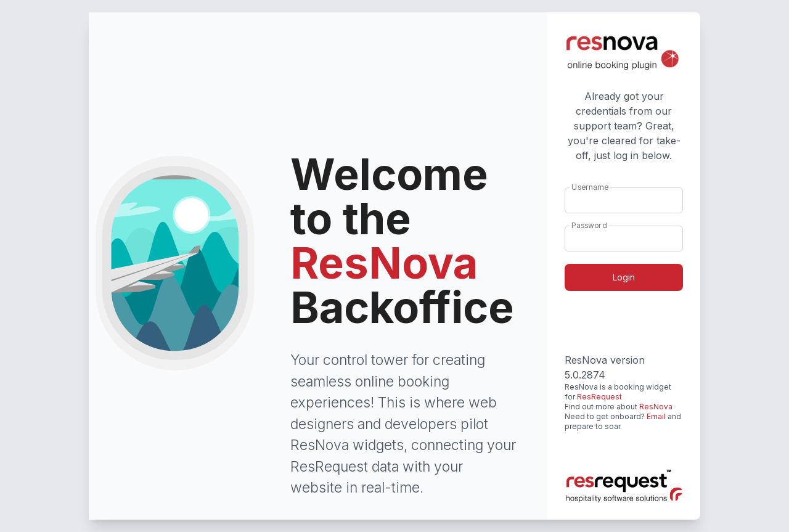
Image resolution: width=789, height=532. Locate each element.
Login (624, 277)
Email (656, 416)
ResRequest (599, 397)
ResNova (656, 407)
